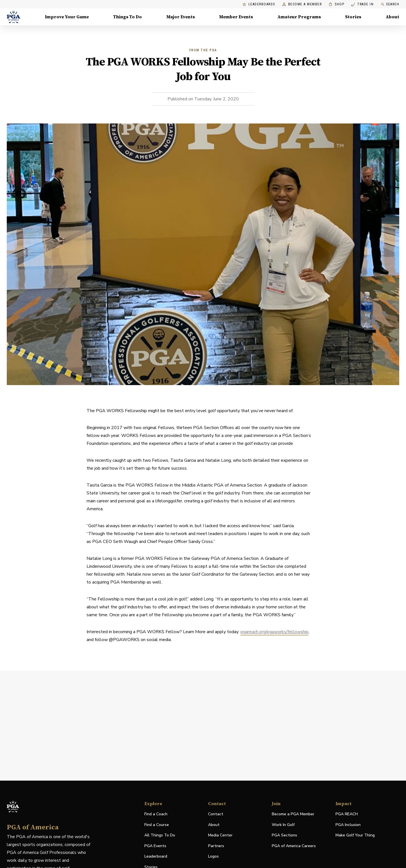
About (214, 825)
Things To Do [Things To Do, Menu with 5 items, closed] (127, 17)
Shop (337, 4)
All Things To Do (160, 835)
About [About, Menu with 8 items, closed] (392, 17)
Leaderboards (259, 4)
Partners (216, 846)
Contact (216, 814)
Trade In (362, 4)
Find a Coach (156, 814)
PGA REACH (347, 814)
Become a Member (302, 4)
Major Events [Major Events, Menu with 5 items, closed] (181, 17)
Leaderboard (156, 856)
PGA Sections (284, 835)
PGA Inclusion (348, 825)
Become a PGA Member (293, 814)
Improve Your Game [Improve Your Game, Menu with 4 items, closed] (67, 17)
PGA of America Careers (294, 846)
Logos (213, 856)
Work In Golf (283, 825)
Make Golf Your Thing (355, 835)
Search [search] (390, 4)
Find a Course (157, 825)
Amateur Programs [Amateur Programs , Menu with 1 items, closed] (299, 17)
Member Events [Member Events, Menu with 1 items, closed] (236, 17)
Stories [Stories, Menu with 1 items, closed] (353, 17)
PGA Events (155, 846)
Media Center (220, 835)
